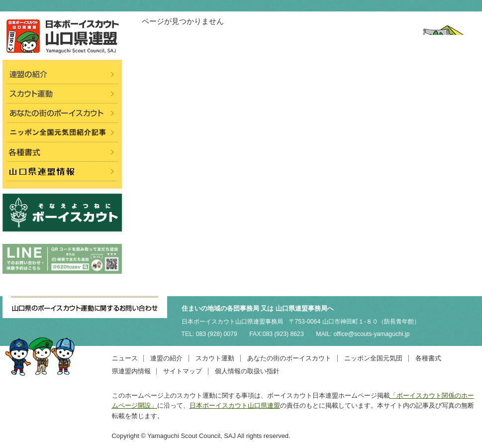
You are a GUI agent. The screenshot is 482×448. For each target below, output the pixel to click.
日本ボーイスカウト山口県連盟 (235, 405)
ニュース (125, 358)
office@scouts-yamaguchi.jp (372, 334)
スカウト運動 (215, 358)
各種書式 (428, 358)
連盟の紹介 (166, 358)
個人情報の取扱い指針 (247, 371)
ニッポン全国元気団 (373, 358)
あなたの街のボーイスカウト (289, 358)
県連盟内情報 (131, 371)
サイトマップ (183, 371)
